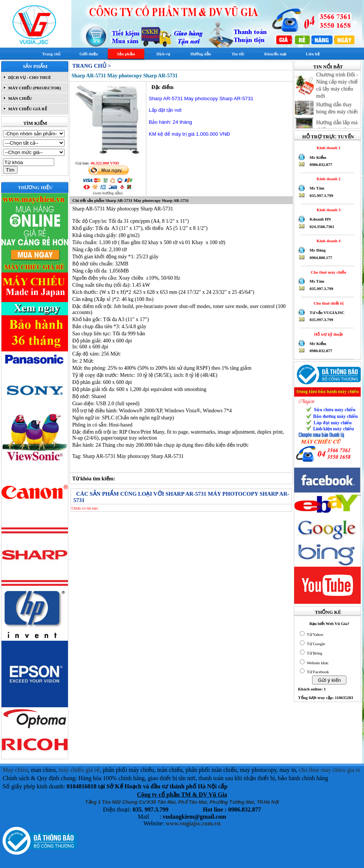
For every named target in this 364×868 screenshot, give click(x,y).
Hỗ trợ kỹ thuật (328, 334)
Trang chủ (51, 54)
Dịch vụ (163, 54)
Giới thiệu (89, 54)
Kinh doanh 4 (327, 241)
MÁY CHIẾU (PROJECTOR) (34, 88)
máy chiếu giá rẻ (79, 770)
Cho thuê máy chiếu (327, 272)
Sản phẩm (126, 54)
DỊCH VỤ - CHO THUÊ (29, 77)
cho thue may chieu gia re (330, 770)
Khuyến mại (275, 54)
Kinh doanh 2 (327, 179)
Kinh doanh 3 (327, 210)
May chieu (15, 770)
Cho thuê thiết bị (327, 303)
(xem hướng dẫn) (108, 193)
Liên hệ (312, 54)
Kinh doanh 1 (327, 148)
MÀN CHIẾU (20, 98)
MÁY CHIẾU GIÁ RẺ (27, 109)
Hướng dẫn (201, 54)
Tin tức (238, 54)
